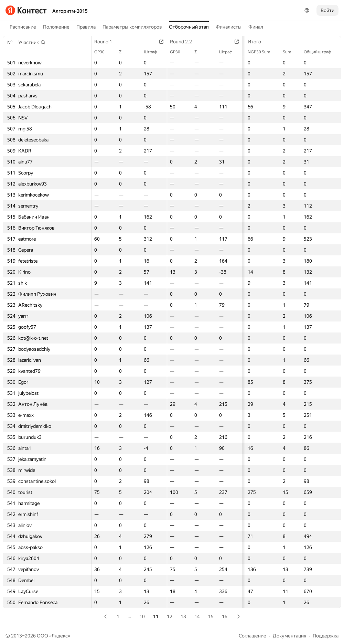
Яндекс (60, 636)
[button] (32, 42)
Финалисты (229, 27)
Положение (56, 27)
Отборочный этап (189, 27)
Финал (256, 27)
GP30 (103, 52)
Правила (86, 27)
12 (170, 616)
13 (183, 616)
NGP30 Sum (262, 52)
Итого (258, 42)
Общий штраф (321, 52)
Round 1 (107, 42)
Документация (289, 636)
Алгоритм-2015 (70, 11)
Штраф (154, 52)
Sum (291, 52)
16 (225, 616)
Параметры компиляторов (132, 27)
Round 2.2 (184, 42)
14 (197, 616)
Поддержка (326, 636)
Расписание (23, 27)
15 (211, 616)
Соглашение (252, 636)
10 (142, 616)
